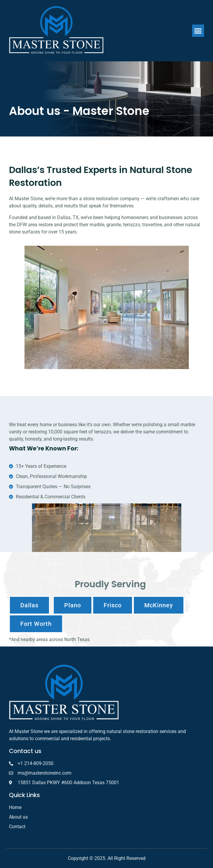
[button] (198, 31)
